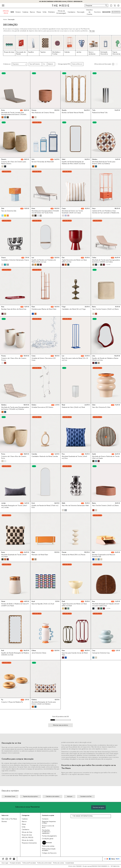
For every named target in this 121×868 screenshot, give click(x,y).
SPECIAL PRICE (6, 12)
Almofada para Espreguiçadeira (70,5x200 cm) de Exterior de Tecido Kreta (45, 212)
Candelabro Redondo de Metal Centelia (45, 456)
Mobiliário (51, 12)
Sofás (45, 12)
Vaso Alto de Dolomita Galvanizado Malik (75, 506)
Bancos (32, 12)
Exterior (18, 12)
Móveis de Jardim (28, 840)
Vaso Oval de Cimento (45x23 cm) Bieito (105, 506)
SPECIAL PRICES (28, 838)
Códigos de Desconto (49, 853)
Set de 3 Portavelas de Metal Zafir (43, 162)
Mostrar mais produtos (60, 725)
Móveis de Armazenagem (61, 12)
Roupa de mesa (27, 835)
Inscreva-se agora (98, 807)
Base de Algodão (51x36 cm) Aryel (43, 604)
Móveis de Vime (27, 832)
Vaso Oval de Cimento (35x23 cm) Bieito (105, 309)
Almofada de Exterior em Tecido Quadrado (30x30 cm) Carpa (72, 212)
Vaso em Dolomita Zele (9, 211)
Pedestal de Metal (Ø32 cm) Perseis (74, 555)
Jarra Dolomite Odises (39, 653)
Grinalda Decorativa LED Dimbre (42, 407)
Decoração (81, 12)
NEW (12, 12)
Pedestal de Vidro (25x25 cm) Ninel (73, 407)
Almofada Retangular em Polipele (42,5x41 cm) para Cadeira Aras (106, 605)
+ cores (108, 265)
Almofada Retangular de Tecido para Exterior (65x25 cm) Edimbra (44, 703)
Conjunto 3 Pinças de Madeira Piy (12, 702)
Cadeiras (25, 12)
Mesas (39, 12)
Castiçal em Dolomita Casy (101, 653)
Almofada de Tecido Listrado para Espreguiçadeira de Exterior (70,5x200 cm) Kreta (14, 115)
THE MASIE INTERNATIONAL (83, 816)
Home (5, 20)
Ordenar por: (7, 64)
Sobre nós (5, 815)
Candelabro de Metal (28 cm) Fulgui (74, 309)
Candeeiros (71, 12)
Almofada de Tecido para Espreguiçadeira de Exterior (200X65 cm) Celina (106, 261)
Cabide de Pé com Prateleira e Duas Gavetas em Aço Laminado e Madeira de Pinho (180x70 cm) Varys (105, 213)
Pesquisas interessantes (29, 843)
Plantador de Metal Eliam (40, 555)
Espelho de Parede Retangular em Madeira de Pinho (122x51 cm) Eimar (73, 163)
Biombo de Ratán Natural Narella (73, 113)
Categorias (26, 815)
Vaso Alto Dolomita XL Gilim (101, 407)
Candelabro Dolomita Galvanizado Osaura (15, 260)
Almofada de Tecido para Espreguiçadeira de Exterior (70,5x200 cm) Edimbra (15, 408)
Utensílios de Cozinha (89, 12)
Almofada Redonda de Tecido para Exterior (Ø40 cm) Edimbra (104, 163)
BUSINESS (116, 12)
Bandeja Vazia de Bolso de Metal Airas (14, 309)
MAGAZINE (106, 12)
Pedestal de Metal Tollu (100, 113)
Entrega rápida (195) (64, 64)
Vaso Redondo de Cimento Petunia (43, 113)
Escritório (98, 12)
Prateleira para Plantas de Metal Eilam (44, 309)
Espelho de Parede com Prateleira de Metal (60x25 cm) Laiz (44, 261)
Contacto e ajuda (48, 815)
